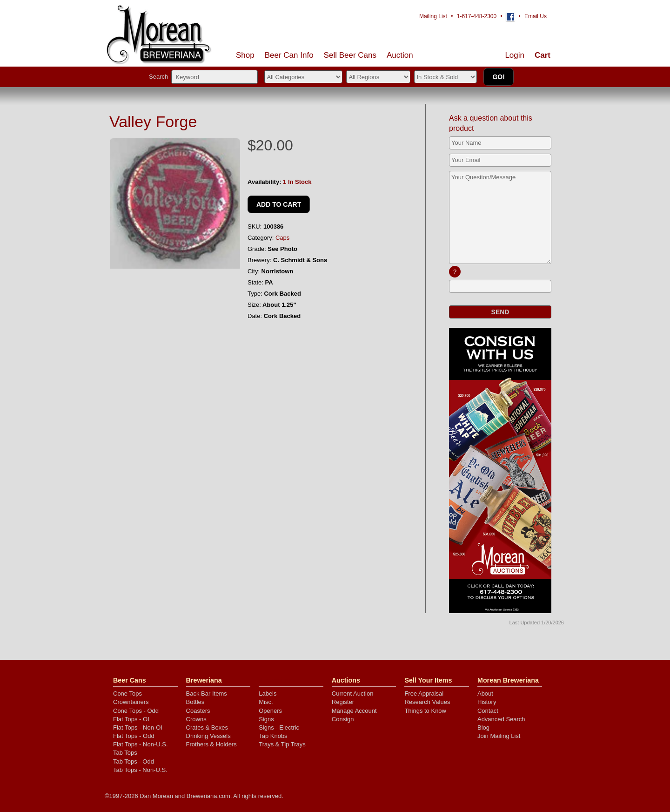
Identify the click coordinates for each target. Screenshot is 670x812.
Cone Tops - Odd (136, 711)
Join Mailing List (499, 736)
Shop (245, 55)
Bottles (195, 702)
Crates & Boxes (207, 727)
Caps (282, 238)
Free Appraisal (424, 694)
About (485, 694)
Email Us (536, 16)
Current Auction (353, 694)
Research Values (427, 702)
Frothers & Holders (211, 744)
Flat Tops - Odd (134, 736)
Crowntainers (131, 702)
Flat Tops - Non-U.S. (141, 744)
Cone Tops (127, 694)
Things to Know (425, 711)
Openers (270, 711)
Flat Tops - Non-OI (138, 727)
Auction (400, 55)
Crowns (196, 719)
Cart (543, 55)
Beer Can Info (289, 55)
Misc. (266, 702)
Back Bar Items (207, 694)
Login (515, 55)
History (487, 702)
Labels (268, 694)
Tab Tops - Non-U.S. (140, 770)
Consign (343, 719)
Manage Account (354, 711)
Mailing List (433, 16)
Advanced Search (501, 719)
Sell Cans (350, 55)
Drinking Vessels (208, 736)
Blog (483, 727)
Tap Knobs (273, 736)
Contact (488, 711)
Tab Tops (125, 753)
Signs (266, 719)
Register (343, 702)
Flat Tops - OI (131, 719)
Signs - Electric (279, 727)
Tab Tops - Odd (134, 761)
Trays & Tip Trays (282, 744)
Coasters (198, 711)
